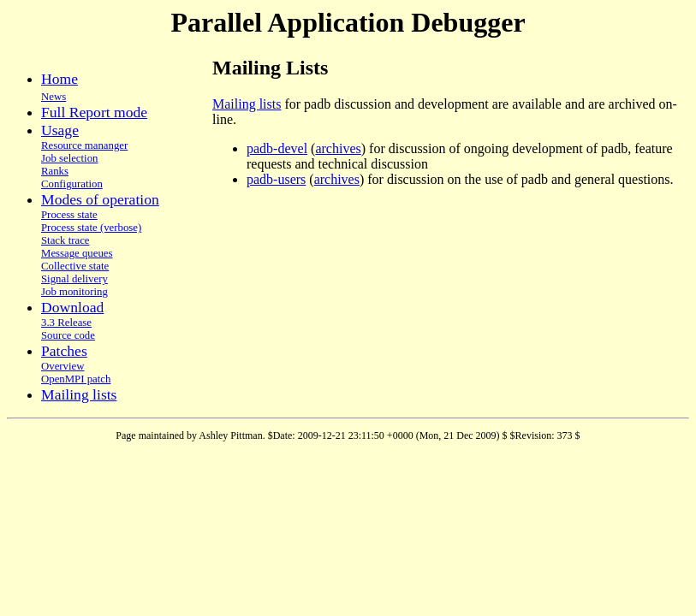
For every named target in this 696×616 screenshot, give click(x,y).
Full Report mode (94, 112)
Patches (64, 351)
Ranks (55, 171)
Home (59, 79)
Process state (69, 215)
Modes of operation (100, 199)
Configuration (72, 184)
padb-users (276, 179)
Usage (60, 130)
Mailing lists (79, 394)
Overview (62, 366)
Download (72, 307)
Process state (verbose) (91, 228)
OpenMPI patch (76, 379)
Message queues (77, 253)
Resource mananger (84, 145)
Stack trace (65, 240)
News (54, 97)
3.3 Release (66, 323)
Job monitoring (74, 292)
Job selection (69, 158)
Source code (68, 335)
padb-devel (277, 148)
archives (338, 148)
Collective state (75, 266)
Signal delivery (74, 279)
